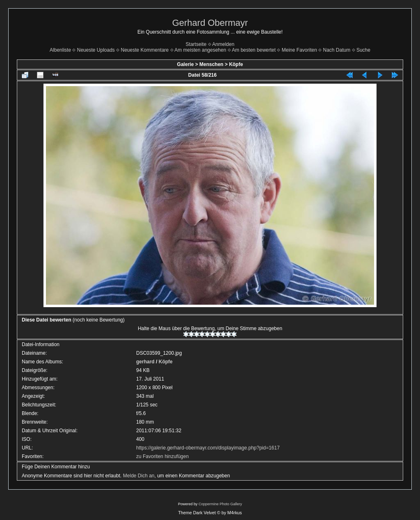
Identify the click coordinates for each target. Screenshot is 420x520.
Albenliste (60, 50)
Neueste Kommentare (145, 50)
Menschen (211, 64)
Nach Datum (337, 50)
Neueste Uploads (96, 50)
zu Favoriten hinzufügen (162, 456)
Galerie (186, 64)
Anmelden (223, 44)
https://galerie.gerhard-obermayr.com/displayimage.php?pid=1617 (208, 448)
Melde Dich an (139, 476)
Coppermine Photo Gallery (220, 504)
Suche (363, 50)
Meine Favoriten (299, 50)
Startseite (196, 44)
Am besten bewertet (254, 50)
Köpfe (236, 64)
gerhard (145, 362)
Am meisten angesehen (200, 50)
